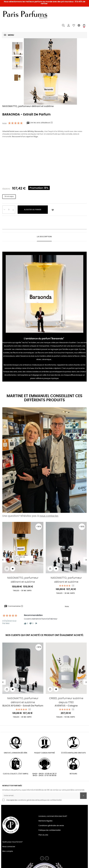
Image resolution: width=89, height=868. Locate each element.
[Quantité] (9, 210)
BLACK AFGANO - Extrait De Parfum (23, 706)
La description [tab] (44, 237)
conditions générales (26, 800)
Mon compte (8, 851)
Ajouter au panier (33, 210)
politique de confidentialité (50, 800)
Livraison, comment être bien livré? (53, 816)
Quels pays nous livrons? (12, 842)
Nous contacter (9, 847)
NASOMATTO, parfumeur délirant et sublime (28, 106)
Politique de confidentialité (49, 830)
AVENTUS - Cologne (66, 706)
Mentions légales (45, 821)
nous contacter (49, 516)
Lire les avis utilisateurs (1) (40, 123)
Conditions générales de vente (51, 826)
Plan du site (43, 835)
